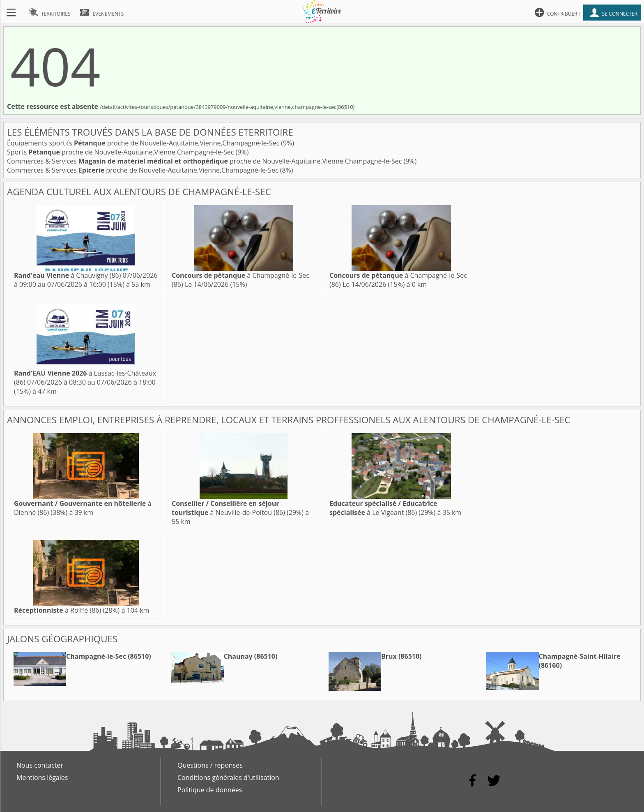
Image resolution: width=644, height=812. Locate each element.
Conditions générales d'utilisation (228, 777)
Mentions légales (42, 777)
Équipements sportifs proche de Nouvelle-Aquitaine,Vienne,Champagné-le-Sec (144, 143)
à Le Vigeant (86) (383, 508)
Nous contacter (40, 765)
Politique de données (210, 790)
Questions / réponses (210, 765)
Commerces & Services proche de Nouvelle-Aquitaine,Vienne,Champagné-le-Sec (205, 161)
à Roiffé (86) (57, 610)
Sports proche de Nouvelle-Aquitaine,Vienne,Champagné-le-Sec (121, 152)
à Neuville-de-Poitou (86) (228, 508)
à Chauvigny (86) (67, 275)
